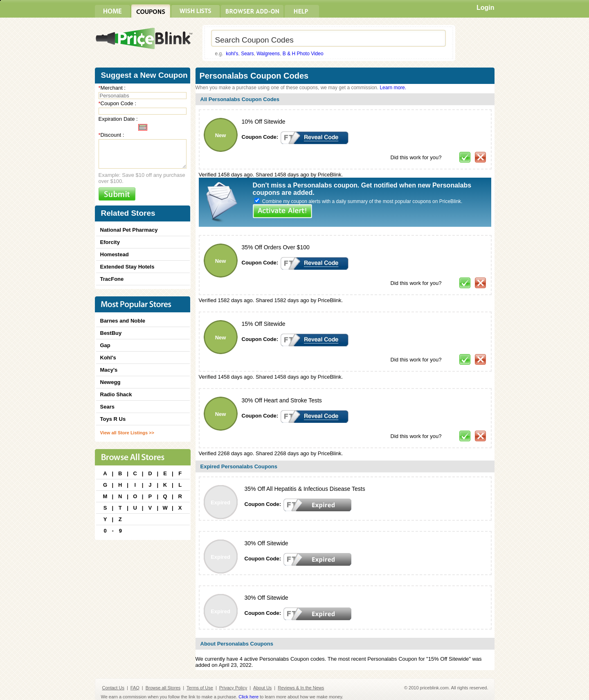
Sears (247, 54)
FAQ (135, 688)
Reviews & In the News (301, 688)
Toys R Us (113, 419)
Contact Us (113, 688)
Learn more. (393, 88)
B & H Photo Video (303, 54)
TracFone (112, 279)
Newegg (110, 382)
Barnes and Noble (123, 321)
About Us (262, 688)
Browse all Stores (163, 688)
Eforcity (110, 242)
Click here (248, 697)
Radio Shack (116, 394)
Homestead (115, 254)
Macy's (109, 370)
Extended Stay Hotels (127, 267)
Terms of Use (200, 688)
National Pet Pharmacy (129, 230)
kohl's (232, 54)
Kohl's (108, 358)
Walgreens (268, 54)
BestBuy (111, 333)
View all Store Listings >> (127, 433)
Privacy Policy (233, 688)
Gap (105, 345)
